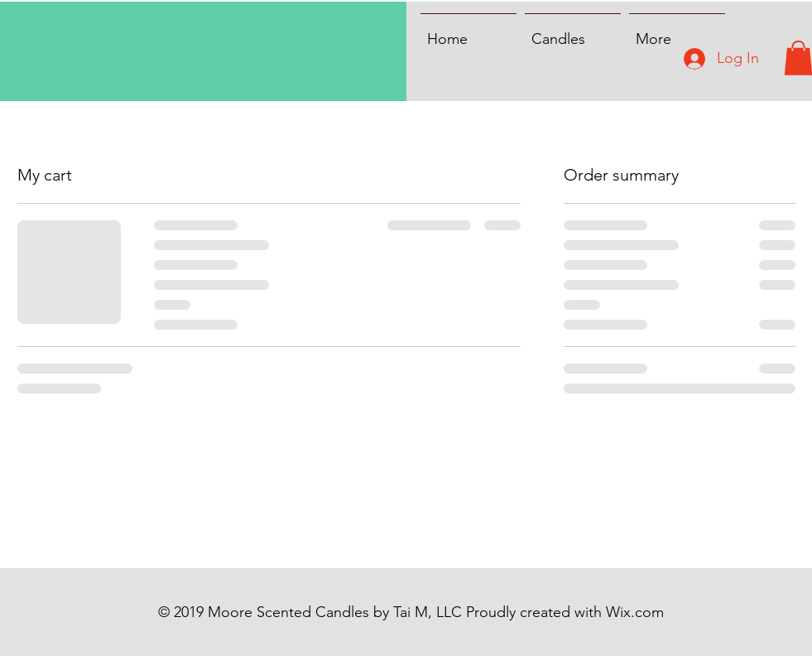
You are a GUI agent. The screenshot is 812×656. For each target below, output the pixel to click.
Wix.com (635, 612)
